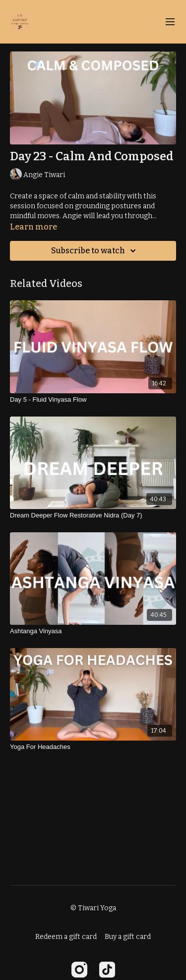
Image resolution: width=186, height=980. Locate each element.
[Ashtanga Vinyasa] (93, 631)
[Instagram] (79, 970)
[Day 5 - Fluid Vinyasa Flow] (93, 400)
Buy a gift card (128, 937)
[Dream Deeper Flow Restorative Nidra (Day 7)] (93, 515)
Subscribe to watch (95, 251)
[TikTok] (107, 970)
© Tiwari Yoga (93, 908)
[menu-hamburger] (170, 22)
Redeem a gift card (66, 937)
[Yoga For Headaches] (93, 747)
